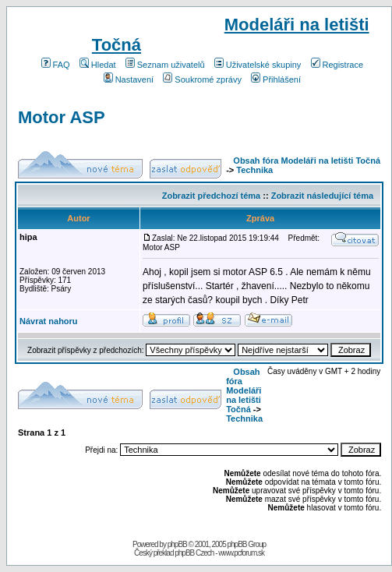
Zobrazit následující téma (322, 196)
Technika (254, 170)
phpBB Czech (194, 553)
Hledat (98, 65)
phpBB (177, 544)
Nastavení (129, 79)
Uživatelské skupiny (258, 65)
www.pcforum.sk (241, 553)
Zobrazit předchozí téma (212, 196)
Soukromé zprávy (202, 79)
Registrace (337, 65)
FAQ (56, 65)
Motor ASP (62, 117)
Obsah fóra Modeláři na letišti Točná (307, 161)
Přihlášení (276, 79)
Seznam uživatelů (165, 65)
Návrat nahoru (49, 321)
